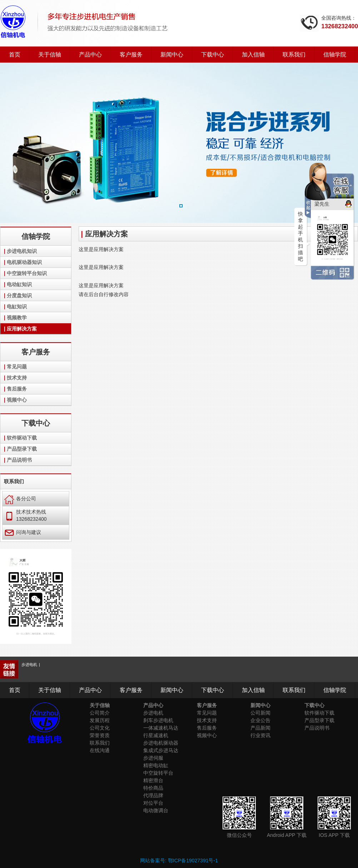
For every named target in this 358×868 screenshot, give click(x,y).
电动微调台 (156, 810)
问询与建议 (23, 532)
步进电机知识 (22, 251)
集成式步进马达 (161, 750)
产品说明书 (19, 460)
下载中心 (213, 55)
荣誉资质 (100, 735)
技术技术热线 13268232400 (26, 515)
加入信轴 (253, 55)
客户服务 (131, 55)
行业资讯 (260, 735)
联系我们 (294, 55)
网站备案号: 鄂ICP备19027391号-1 (179, 860)
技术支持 (17, 378)
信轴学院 (335, 55)
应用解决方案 (22, 329)
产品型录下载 (22, 449)
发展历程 (100, 720)
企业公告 (260, 720)
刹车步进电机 (158, 720)
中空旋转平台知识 (27, 273)
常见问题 (17, 367)
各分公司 (20, 499)
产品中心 (90, 55)
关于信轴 (50, 55)
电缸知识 (17, 307)
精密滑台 (153, 780)
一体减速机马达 (161, 728)
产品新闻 (260, 728)
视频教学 (17, 318)
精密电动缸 (156, 765)
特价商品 (153, 788)
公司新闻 (260, 713)
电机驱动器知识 (24, 262)
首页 (15, 55)
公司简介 (100, 713)
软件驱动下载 (22, 438)
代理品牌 (153, 795)
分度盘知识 (19, 295)
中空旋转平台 (158, 773)
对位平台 (153, 803)
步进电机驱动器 (161, 743)
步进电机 (29, 665)
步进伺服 (153, 758)
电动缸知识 (19, 284)
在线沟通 (100, 750)
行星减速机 (156, 735)
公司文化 (100, 728)
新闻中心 (172, 55)
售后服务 (17, 389)
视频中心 (17, 400)
